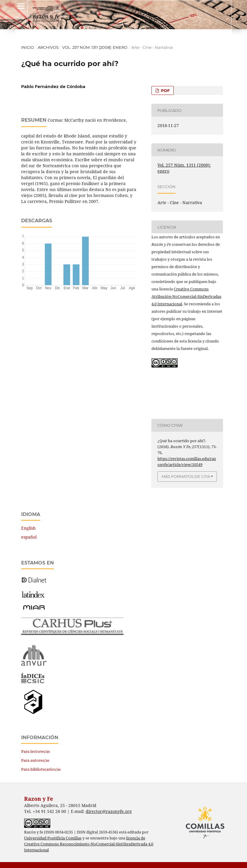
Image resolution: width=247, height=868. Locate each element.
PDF (165, 90)
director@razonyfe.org (109, 811)
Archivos (48, 47)
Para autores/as (35, 760)
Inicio (28, 47)
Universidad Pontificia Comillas (53, 838)
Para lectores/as (36, 751)
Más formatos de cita (186, 476)
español (29, 537)
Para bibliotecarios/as (41, 769)
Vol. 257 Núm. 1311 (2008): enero (95, 47)
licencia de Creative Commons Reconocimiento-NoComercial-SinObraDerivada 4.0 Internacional (89, 844)
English (28, 528)
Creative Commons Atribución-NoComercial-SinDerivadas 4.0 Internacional (186, 296)
